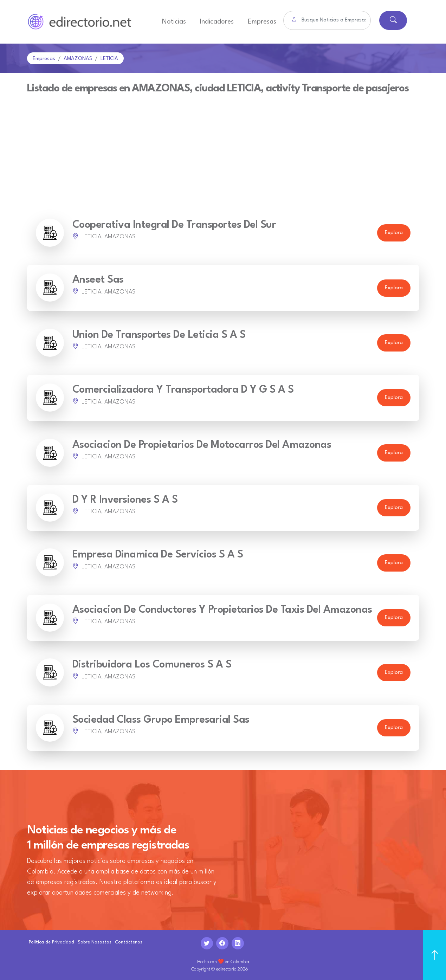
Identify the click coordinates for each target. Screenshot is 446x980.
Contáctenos (129, 942)
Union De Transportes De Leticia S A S (159, 335)
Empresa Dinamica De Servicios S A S (158, 555)
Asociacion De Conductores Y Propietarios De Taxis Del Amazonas (222, 610)
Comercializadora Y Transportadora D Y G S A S (183, 390)
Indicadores (217, 22)
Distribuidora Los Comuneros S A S (152, 665)
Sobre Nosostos (95, 942)
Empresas (262, 22)
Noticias (174, 22)
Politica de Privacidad (51, 942)
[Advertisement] (223, 147)
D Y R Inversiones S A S (125, 500)
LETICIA (109, 59)
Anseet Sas (98, 280)
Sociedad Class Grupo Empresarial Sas (161, 720)
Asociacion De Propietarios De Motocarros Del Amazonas (202, 445)
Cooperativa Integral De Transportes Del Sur (174, 225)
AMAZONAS (78, 59)
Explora (394, 233)
